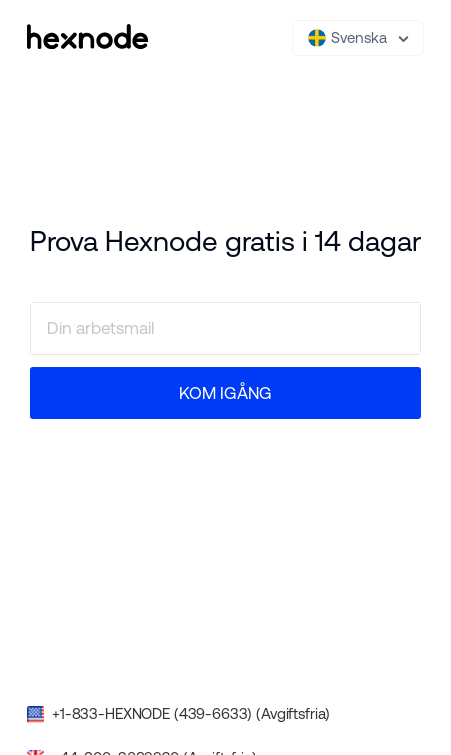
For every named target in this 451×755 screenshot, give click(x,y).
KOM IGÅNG (225, 393)
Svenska (347, 38)
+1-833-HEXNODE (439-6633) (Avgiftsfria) (191, 713)
